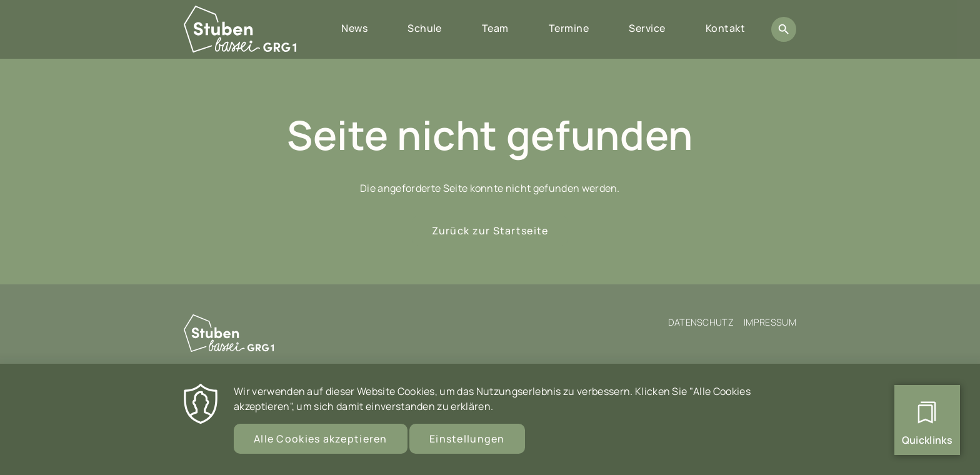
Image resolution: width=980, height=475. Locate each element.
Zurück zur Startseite (490, 231)
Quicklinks (927, 440)
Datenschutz (701, 322)
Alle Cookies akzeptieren (321, 445)
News (354, 28)
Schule (425, 28)
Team (495, 28)
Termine (569, 28)
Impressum (770, 322)
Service (647, 28)
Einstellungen (467, 445)
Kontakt (725, 28)
